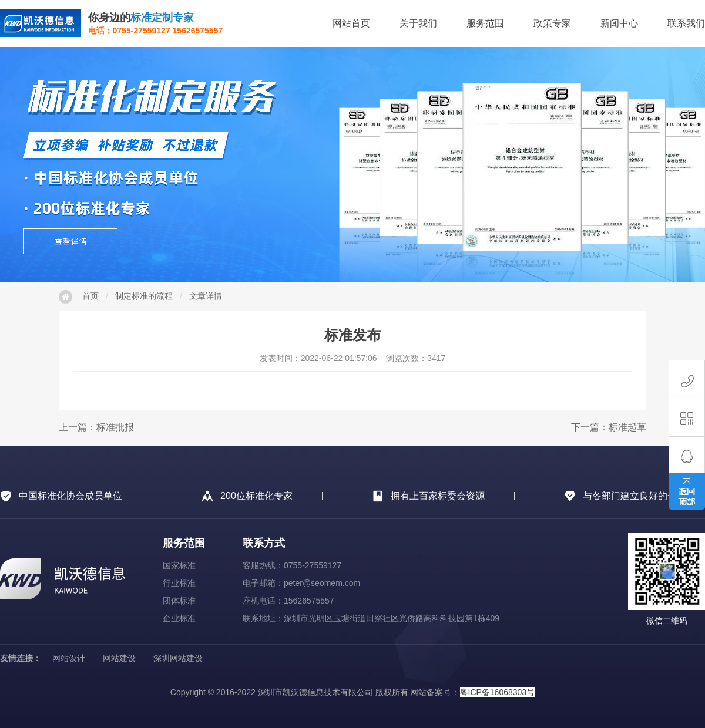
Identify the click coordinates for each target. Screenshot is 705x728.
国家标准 (179, 565)
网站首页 (351, 23)
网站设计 (69, 658)
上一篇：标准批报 (96, 427)
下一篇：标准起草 (609, 427)
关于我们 (418, 23)
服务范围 (485, 23)
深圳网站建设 (178, 658)
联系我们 (686, 23)
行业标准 (179, 583)
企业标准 (179, 618)
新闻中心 (619, 23)
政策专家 (552, 23)
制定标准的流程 (144, 296)
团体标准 (179, 601)
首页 (90, 296)
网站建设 (119, 658)
